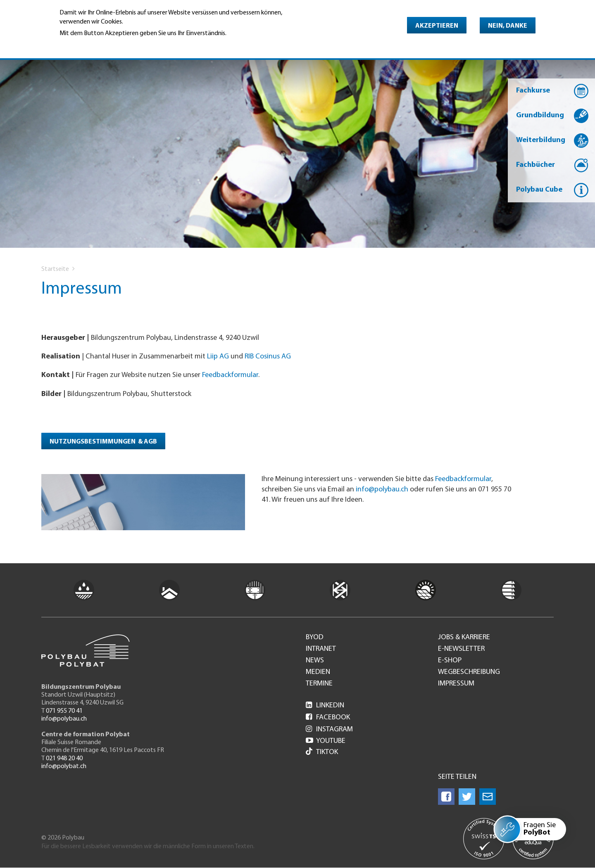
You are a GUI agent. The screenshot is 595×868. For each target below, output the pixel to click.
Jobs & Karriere (464, 638)
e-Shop (450, 661)
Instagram (329, 729)
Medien (318, 672)
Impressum (456, 684)
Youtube (326, 741)
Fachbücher (535, 165)
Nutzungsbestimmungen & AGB (103, 442)
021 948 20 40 (64, 759)
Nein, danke (508, 26)
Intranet (321, 649)
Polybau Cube (539, 190)
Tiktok (322, 752)
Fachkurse (533, 91)
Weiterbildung (541, 140)
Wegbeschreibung (469, 672)
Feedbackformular (230, 375)
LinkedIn (325, 706)
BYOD (315, 638)
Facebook (328, 717)
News (315, 661)
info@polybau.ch (382, 490)
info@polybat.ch (64, 766)
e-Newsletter (461, 649)
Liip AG (218, 357)
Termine (319, 684)
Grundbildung (540, 115)
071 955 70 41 (64, 711)
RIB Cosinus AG (268, 357)
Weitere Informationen (95, 45)
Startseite (55, 269)
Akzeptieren (437, 26)
